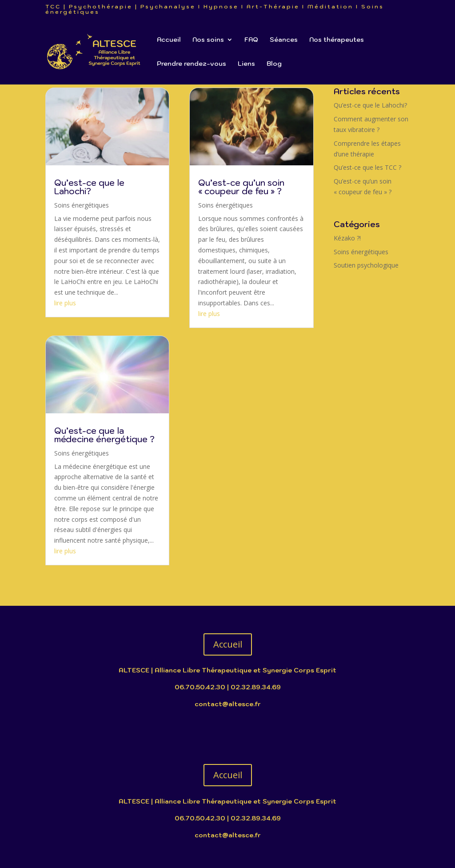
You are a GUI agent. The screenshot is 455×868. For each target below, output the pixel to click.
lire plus (65, 303)
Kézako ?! (347, 238)
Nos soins (208, 40)
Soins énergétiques (82, 205)
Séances (284, 40)
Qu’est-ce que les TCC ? (367, 167)
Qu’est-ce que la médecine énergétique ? (104, 435)
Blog (274, 64)
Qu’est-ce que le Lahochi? (89, 187)
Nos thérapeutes (337, 40)
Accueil (169, 40)
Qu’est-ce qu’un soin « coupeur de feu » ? (241, 187)
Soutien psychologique (366, 265)
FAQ (251, 40)
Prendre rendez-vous (192, 64)
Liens (246, 64)
